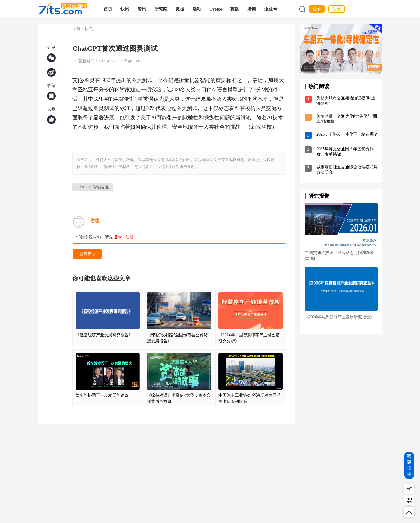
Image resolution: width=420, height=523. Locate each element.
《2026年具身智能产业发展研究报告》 (339, 317)
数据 (180, 9)
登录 (317, 9)
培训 (252, 9)
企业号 (271, 9)
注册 (337, 9)
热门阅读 (319, 86)
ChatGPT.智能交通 (93, 187)
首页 (108, 9)
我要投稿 (409, 465)
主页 (76, 29)
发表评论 (87, 254)
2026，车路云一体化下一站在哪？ (347, 134)
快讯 (125, 9)
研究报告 (319, 196)
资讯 (142, 9)
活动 (197, 9)
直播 (235, 9)
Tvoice (216, 9)
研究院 (161, 9)
